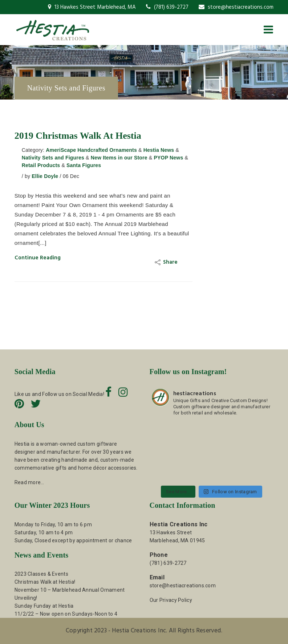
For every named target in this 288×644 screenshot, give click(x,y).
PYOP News (168, 158)
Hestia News (159, 150)
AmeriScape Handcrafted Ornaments (91, 150)
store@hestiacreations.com (236, 7)
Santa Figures (84, 165)
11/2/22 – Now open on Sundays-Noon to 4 (66, 614)
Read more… (29, 482)
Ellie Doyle (45, 176)
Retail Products (41, 165)
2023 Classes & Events (41, 574)
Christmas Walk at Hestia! (45, 582)
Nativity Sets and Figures (53, 158)
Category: (33, 150)
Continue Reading (38, 258)
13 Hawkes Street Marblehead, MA (92, 7)
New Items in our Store (119, 158)
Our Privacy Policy (171, 600)
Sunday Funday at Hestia (44, 606)
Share (167, 262)
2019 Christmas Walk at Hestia (78, 136)
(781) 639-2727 (167, 7)
